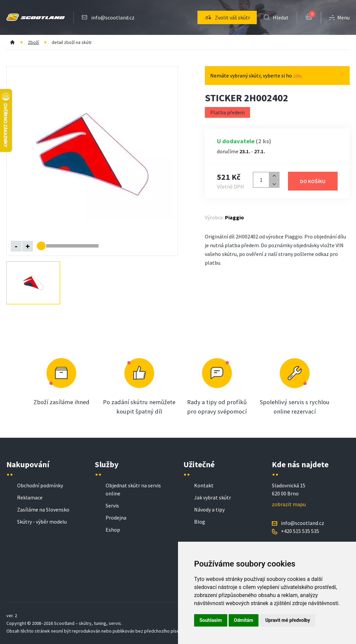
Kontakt (204, 485)
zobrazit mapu (289, 504)
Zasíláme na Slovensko (43, 509)
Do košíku (313, 181)
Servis (112, 505)
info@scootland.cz (113, 17)
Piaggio (234, 217)
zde (297, 75)
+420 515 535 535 (300, 531)
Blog (200, 522)
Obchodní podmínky (40, 485)
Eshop (113, 530)
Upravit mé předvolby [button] (287, 620)
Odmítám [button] (244, 620)
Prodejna (116, 518)
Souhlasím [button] (211, 620)
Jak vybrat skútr (213, 497)
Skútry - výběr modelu (42, 522)
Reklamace (30, 497)
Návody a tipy (209, 509)
